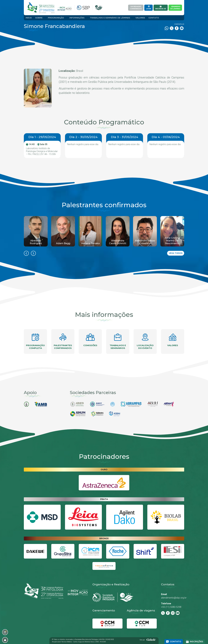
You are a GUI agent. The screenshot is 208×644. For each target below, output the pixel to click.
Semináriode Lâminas (175, 8)
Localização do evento (145, 341)
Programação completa (35, 341)
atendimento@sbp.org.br (174, 598)
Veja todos (176, 253)
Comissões (90, 340)
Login (148, 8)
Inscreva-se (161, 8)
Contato (154, 18)
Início (29, 18)
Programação (56, 18)
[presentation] (26, 253)
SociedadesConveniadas (136, 8)
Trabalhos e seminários (118, 341)
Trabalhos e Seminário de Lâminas (110, 18)
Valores (140, 18)
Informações (77, 18)
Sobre (39, 18)
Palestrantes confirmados (63, 341)
